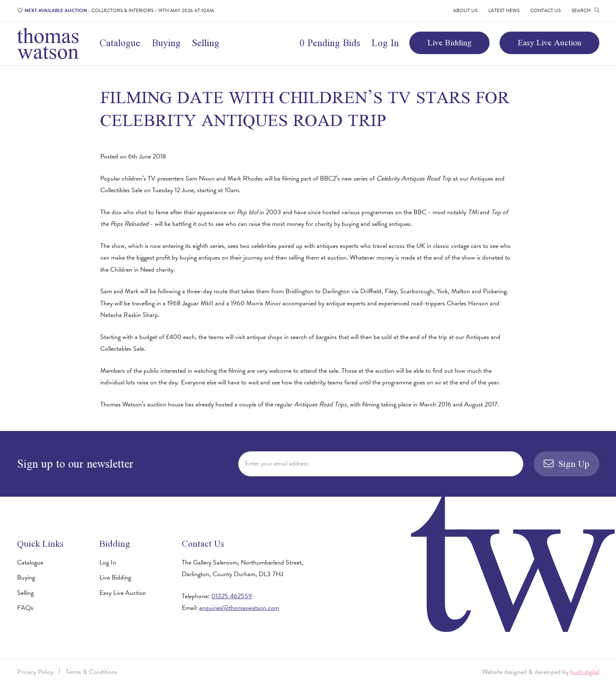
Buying (166, 43)
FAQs (25, 608)
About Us (465, 10)
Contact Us (545, 10)
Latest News (504, 10)
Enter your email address (277, 463)
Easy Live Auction (549, 42)
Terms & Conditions (92, 672)
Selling (205, 43)
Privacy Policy (35, 672)
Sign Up (567, 464)
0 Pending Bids (330, 43)
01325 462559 (232, 596)
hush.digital (585, 672)
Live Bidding (450, 42)
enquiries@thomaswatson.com (239, 608)
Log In (385, 43)
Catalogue (120, 43)
